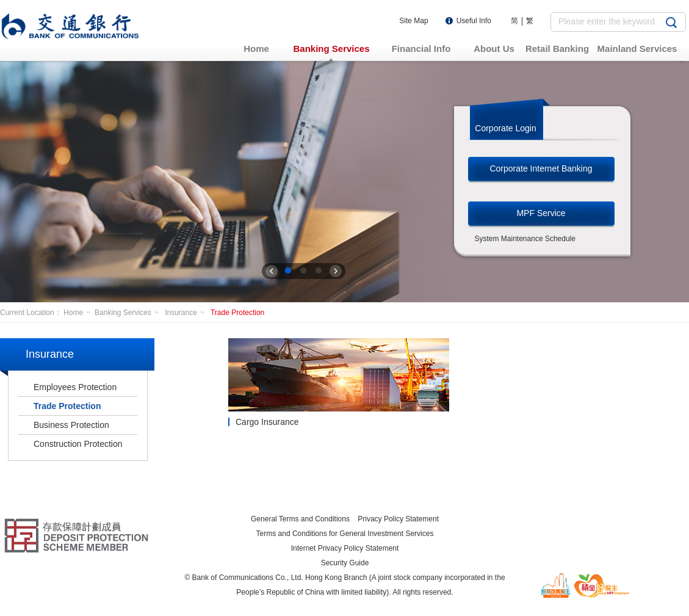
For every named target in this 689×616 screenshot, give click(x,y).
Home (79, 313)
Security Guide (345, 563)
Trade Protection (237, 313)
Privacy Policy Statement (398, 519)
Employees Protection (75, 387)
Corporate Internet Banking (541, 168)
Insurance (187, 313)
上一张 (272, 271)
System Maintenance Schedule (525, 239)
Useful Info (474, 21)
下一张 (336, 271)
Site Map (413, 21)
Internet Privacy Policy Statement (345, 548)
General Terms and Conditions (300, 519)
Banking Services (129, 313)
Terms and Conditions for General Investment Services (345, 534)
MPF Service (541, 213)
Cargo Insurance (267, 422)
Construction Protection (78, 444)
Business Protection (71, 425)
